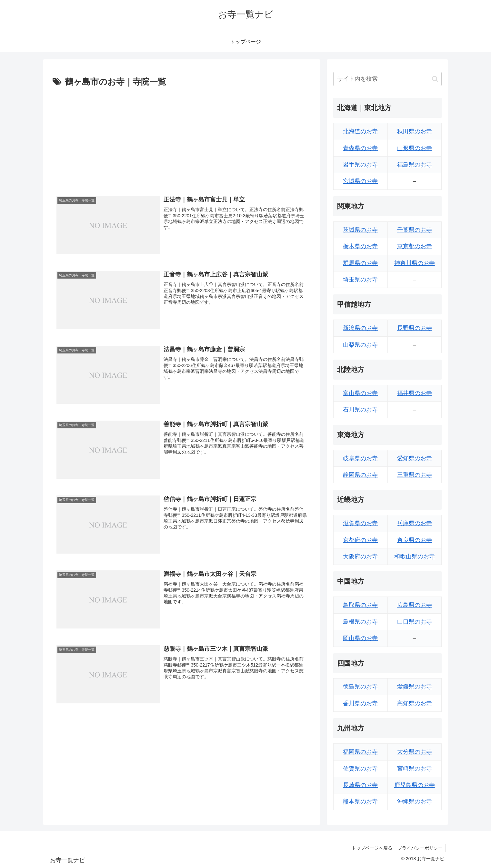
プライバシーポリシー (419, 848)
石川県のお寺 (360, 410)
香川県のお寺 (360, 703)
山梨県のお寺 (360, 345)
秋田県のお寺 (415, 131)
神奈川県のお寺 (415, 263)
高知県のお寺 (415, 703)
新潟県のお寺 (360, 328)
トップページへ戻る (370, 848)
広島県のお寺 (415, 605)
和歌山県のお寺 (415, 557)
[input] (387, 79)
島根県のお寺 (360, 622)
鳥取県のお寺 (360, 605)
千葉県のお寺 (415, 230)
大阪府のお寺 (360, 557)
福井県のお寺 (415, 393)
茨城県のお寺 (360, 230)
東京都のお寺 (415, 246)
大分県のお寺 (415, 752)
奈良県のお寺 (415, 540)
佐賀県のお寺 (360, 769)
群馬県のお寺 (360, 263)
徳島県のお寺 (360, 687)
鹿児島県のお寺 (415, 785)
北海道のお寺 (360, 131)
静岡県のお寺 (360, 475)
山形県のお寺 (415, 148)
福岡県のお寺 (360, 752)
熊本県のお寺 (360, 802)
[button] (435, 79)
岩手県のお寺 (360, 165)
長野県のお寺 (415, 328)
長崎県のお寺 (360, 785)
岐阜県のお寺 (360, 458)
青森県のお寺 (360, 148)
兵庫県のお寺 (415, 523)
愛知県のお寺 (415, 458)
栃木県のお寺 (360, 246)
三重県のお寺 (415, 475)
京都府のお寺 (360, 540)
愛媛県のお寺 (415, 687)
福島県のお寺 (415, 165)
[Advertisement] (182, 138)
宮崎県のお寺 (415, 769)
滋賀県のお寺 (360, 523)
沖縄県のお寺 (415, 802)
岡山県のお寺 (360, 638)
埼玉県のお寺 (360, 280)
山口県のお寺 (415, 622)
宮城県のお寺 (360, 181)
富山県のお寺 (360, 393)
